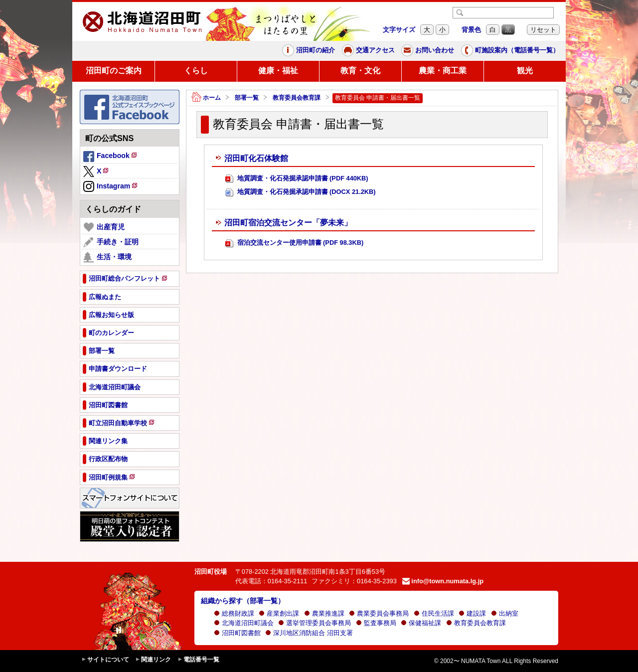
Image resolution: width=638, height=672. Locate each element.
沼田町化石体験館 (252, 159)
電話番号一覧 (198, 660)
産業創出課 (279, 613)
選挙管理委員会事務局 (315, 623)
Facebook (111, 157)
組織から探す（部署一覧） (243, 601)
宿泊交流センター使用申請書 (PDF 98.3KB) (294, 243)
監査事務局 (376, 623)
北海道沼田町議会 (244, 623)
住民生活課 (434, 613)
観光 (525, 71)
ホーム (206, 98)
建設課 (472, 613)
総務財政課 (234, 613)
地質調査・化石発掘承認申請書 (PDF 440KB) (297, 179)
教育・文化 (360, 71)
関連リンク (153, 660)
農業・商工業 (443, 71)
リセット (543, 30)
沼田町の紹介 (309, 50)
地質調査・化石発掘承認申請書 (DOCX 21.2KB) (301, 192)
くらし (196, 71)
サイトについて (105, 660)
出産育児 (104, 227)
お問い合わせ (428, 50)
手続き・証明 (111, 242)
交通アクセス (368, 50)
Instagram (111, 187)
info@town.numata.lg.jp (443, 581)
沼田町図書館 (237, 633)
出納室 (505, 613)
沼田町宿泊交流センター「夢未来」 (284, 223)
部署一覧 (247, 98)
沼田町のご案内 (114, 71)
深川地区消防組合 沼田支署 (309, 633)
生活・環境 (107, 257)
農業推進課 (324, 613)
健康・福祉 (278, 71)
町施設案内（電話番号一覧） (510, 50)
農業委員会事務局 (379, 613)
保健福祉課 (421, 623)
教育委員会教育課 (297, 98)
